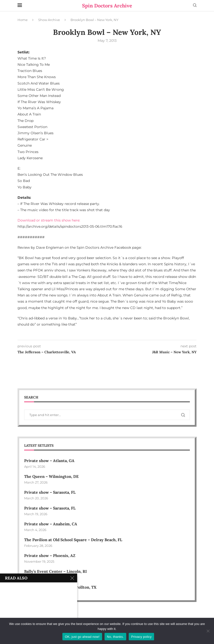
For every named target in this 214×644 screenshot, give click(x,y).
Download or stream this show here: (49, 220)
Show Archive (49, 20)
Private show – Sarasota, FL (50, 492)
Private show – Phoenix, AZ (50, 556)
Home (23, 20)
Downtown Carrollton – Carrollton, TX (60, 588)
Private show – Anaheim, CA (51, 524)
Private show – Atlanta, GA (49, 461)
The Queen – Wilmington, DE (51, 476)
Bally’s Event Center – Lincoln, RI (56, 572)
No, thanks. (116, 637)
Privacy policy (141, 637)
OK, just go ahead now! (82, 637)
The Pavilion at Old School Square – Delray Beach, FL (74, 540)
